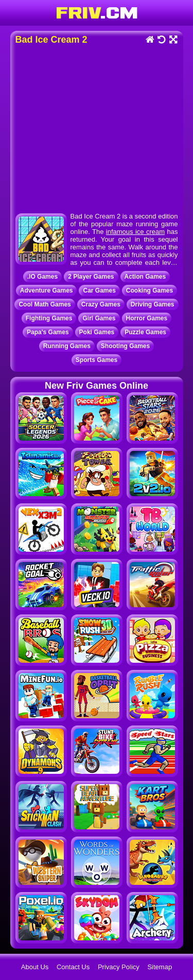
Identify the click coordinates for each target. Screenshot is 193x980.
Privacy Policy (119, 967)
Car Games (99, 291)
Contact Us (73, 967)
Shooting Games (125, 346)
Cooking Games (150, 291)
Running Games (67, 346)
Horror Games (147, 318)
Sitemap (160, 967)
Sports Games (97, 360)
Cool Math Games (45, 304)
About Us (35, 967)
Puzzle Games (145, 332)
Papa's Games (48, 332)
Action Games (145, 277)
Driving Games (153, 304)
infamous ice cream (135, 232)
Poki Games (97, 332)
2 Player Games (91, 277)
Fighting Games (49, 318)
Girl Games (99, 318)
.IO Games (42, 277)
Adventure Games (47, 291)
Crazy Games (101, 304)
